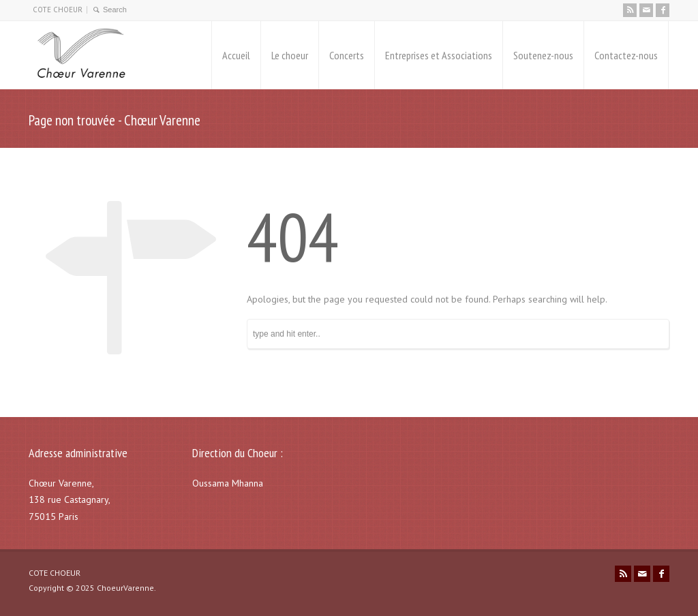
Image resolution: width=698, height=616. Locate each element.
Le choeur (290, 55)
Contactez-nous (626, 55)
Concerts (347, 55)
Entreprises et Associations (439, 55)
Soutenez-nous (543, 55)
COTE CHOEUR (58, 10)
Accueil (236, 55)
